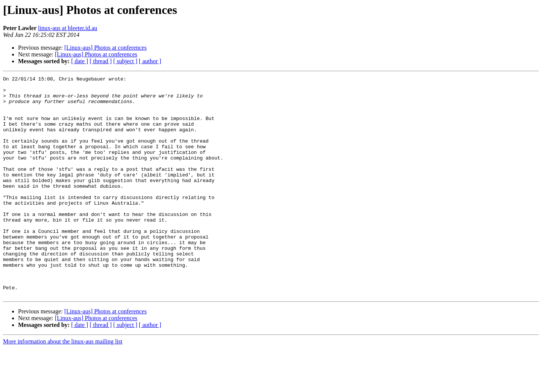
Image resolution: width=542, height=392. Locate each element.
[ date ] (80, 61)
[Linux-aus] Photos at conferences (106, 48)
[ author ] (150, 61)
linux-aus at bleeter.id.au (68, 28)
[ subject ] (125, 61)
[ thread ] (101, 61)
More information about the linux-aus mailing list (63, 385)
